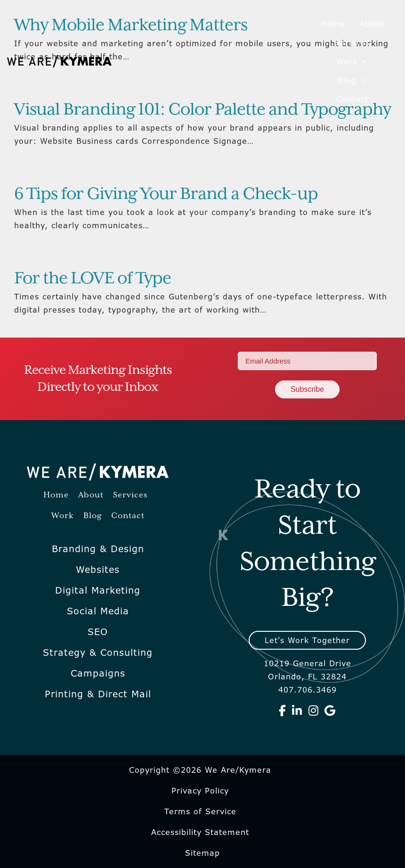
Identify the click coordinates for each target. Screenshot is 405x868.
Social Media (98, 611)
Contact (352, 99)
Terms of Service (200, 811)
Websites (98, 570)
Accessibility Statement (200, 832)
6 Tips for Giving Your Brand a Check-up (166, 194)
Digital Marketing (98, 590)
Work (352, 61)
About (372, 24)
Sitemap (202, 853)
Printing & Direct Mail (98, 694)
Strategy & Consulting (98, 653)
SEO (98, 632)
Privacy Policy (200, 791)
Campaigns (98, 673)
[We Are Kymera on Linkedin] (297, 711)
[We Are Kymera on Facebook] (283, 711)
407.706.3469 (308, 690)
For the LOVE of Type (93, 279)
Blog (352, 80)
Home (333, 24)
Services (352, 42)
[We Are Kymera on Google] (330, 711)
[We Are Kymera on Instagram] (314, 711)
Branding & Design (98, 549)
